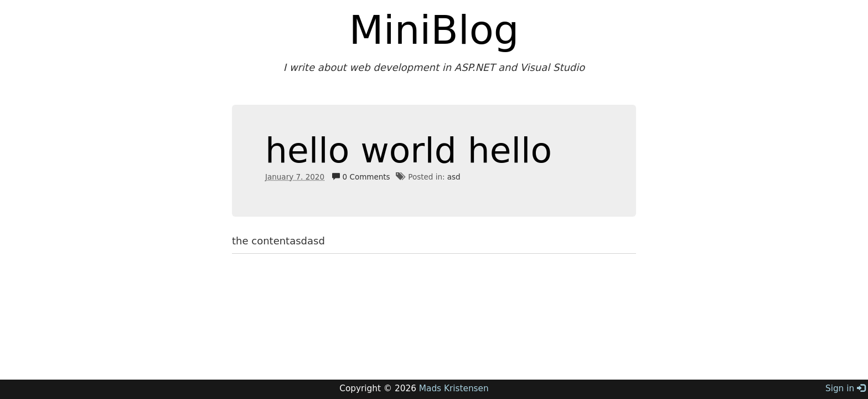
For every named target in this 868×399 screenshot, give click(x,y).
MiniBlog (434, 30)
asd (454, 177)
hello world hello (409, 150)
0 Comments (361, 177)
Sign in (845, 388)
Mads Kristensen (454, 388)
